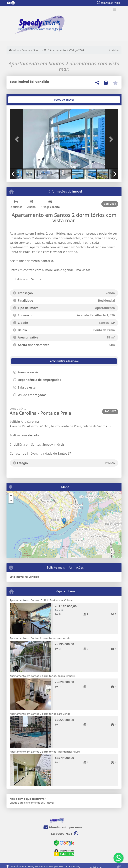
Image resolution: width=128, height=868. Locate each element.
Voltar (114, 50)
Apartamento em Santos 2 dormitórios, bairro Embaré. (43, 676)
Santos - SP (40, 50)
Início (14, 50)
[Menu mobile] (64, 24)
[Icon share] (9, 3)
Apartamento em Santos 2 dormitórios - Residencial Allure (45, 752)
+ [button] (11, 496)
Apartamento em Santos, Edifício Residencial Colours (42, 600)
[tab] (20, 100)
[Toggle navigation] (115, 10)
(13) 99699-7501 (111, 3)
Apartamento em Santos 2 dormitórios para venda (40, 638)
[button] (18, 139)
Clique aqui (17, 803)
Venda (26, 50)
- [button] (11, 501)
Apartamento (58, 50)
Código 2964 (77, 50)
